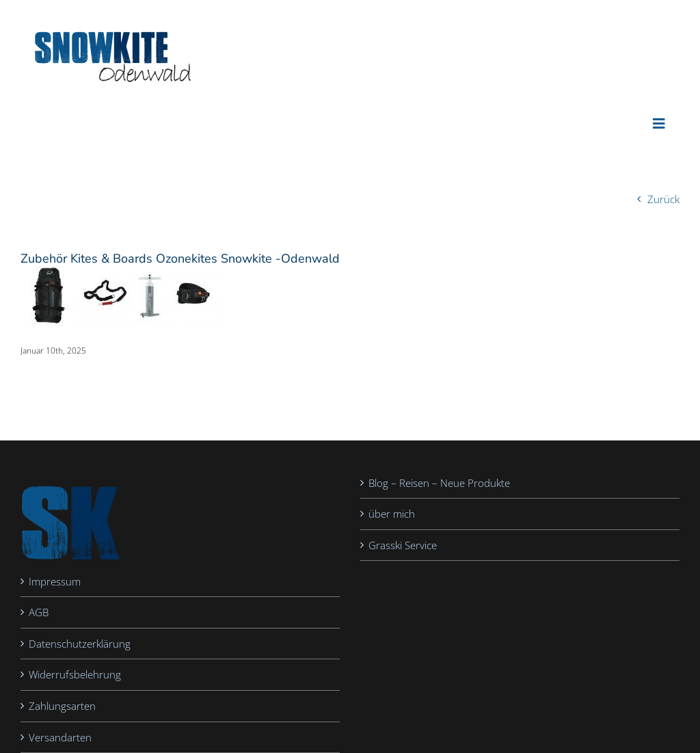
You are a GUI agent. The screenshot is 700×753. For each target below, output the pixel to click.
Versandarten (60, 737)
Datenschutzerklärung (80, 644)
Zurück (663, 199)
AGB (39, 612)
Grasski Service (403, 545)
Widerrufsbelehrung (75, 674)
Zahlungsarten (62, 706)
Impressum (55, 581)
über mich (392, 514)
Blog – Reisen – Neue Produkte (439, 483)
